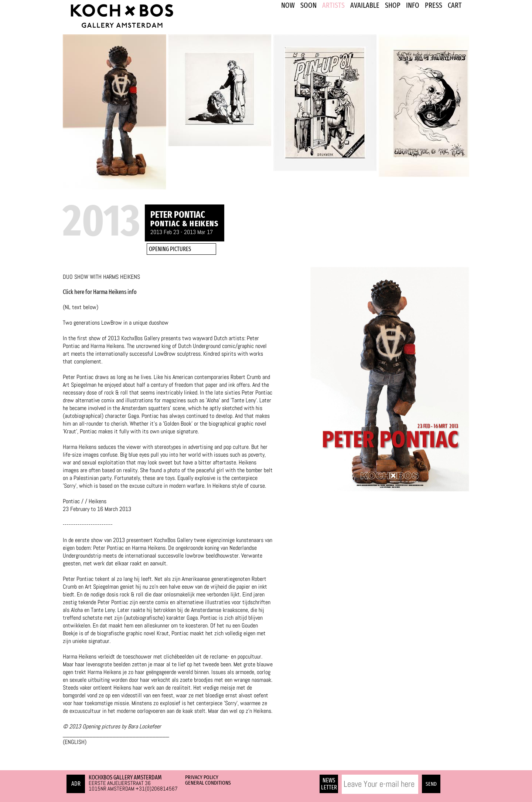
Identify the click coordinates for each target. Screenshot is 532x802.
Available (365, 5)
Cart (455, 5)
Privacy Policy (202, 777)
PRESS (434, 5)
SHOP (393, 5)
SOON (308, 5)
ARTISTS (333, 5)
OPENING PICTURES (170, 249)
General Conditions (208, 783)
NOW (288, 5)
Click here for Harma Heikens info (100, 292)
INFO (413, 5)
